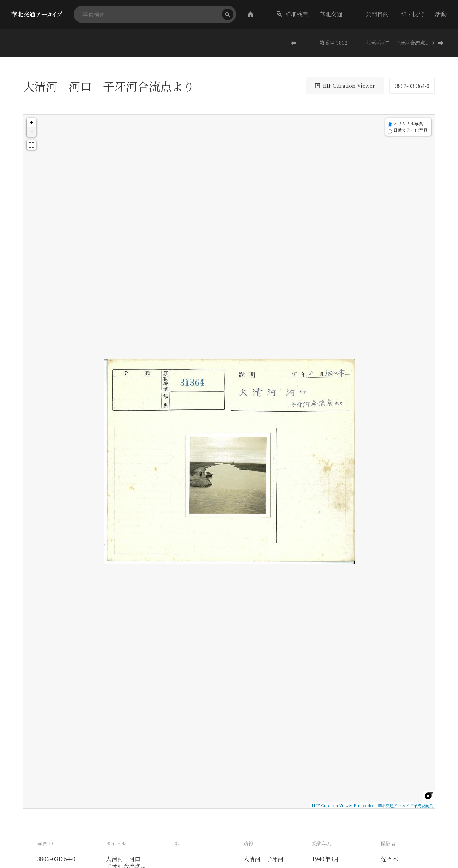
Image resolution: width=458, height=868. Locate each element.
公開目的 (377, 14)
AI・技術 (412, 14)
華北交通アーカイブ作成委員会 (405, 805)
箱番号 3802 (333, 43)
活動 (441, 14)
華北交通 (331, 14)
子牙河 (275, 859)
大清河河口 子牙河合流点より (404, 43)
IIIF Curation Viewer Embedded (343, 805)
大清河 (252, 859)
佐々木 (389, 859)
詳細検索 (292, 14)
